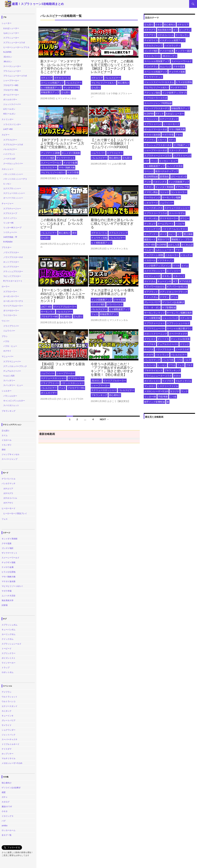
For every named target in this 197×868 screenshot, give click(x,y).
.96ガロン (8, 62)
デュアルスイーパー (168, 344)
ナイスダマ (7, 749)
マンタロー (150, 386)
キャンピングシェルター (14, 401)
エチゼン (149, 187)
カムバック (166, 66)
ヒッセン (162, 365)
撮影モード (150, 239)
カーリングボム (9, 634)
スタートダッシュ (178, 150)
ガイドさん (150, 281)
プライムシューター (12, 71)
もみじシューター (164, 250)
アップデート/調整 (50, 153)
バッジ (154, 161)
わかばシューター (175, 114)
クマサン (164, 297)
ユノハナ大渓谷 (175, 166)
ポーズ (163, 234)
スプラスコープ (10, 213)
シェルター (7, 391)
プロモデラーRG (76, 388)
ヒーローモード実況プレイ (15, 513)
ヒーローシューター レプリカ (16, 47)
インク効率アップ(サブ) (174, 93)
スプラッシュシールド (178, 323)
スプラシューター (11, 38)
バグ (146, 161)
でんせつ (149, 250)
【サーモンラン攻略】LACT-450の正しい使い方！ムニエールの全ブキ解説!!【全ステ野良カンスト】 (63, 295)
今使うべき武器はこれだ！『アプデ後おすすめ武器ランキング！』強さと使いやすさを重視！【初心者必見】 (112, 369)
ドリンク (185, 344)
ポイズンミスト (152, 381)
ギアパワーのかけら (155, 287)
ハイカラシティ (172, 46)
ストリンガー (8, 119)
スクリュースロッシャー (53, 378)
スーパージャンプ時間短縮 (158, 103)
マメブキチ (168, 381)
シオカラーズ (151, 203)
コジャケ (164, 192)
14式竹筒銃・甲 (10, 237)
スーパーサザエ (177, 213)
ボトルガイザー (49, 393)
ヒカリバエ (150, 365)
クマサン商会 (151, 192)
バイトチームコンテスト (175, 229)
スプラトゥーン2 (182, 156)
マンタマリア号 (71, 88)
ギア (175, 281)
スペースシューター (12, 66)
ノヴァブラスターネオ (13, 257)
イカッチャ (186, 255)
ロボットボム (8, 672)
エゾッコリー (174, 271)
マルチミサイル (183, 381)
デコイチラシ (151, 66)
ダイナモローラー (169, 218)
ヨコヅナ (175, 391)
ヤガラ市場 (73, 172)
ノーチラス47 (182, 349)
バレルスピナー (74, 83)
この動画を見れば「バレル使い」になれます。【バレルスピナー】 (62, 224)
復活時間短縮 (151, 177)
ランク (184, 391)
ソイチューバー (10, 232)
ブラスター (7, 247)
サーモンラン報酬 (171, 197)
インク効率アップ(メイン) (158, 266)
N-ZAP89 (149, 114)
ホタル (177, 376)
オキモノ (167, 276)
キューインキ (164, 281)
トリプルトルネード (10, 744)
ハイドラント (9, 154)
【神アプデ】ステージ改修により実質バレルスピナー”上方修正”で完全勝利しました (62, 144)
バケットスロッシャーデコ (15, 179)
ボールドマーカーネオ (156, 129)
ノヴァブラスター (164, 349)
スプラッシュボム (10, 625)
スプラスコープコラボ (156, 213)
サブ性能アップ (182, 145)
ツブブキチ (150, 344)
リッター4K (150, 397)
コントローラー (179, 192)
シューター (7, 23)
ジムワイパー (98, 153)
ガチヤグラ (150, 30)
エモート (162, 140)
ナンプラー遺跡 (183, 51)
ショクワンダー (9, 730)
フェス (95, 314)
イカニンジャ (151, 119)
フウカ (172, 365)
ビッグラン (185, 30)
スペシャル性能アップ (52, 83)
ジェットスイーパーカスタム (159, 82)
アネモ (179, 135)
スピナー (6, 135)
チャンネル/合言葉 (180, 339)
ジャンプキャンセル (10, 454)
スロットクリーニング (156, 334)
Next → (104, 419)
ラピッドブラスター (12, 276)
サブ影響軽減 (169, 308)
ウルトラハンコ (9, 701)
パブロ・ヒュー (10, 346)
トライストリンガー (12, 124)
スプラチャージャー (155, 323)
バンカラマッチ (152, 360)
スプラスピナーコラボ (13, 145)
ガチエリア (47, 78)
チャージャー (8, 204)
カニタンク (7, 711)
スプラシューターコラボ (14, 43)
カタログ (6, 802)
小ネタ (159, 25)
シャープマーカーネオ (156, 150)
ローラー (6, 287)
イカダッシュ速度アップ (172, 40)
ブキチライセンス (153, 370)
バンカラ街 (168, 360)
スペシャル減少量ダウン (179, 328)
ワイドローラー (10, 315)
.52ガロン (96, 381)
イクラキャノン (166, 260)
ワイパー (6, 321)
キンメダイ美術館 (71, 153)
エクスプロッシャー (155, 271)
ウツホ (176, 266)
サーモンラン (48, 312)
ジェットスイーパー (12, 104)
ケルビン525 (9, 376)
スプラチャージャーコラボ (158, 156)
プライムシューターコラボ (158, 376)
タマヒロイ (150, 339)
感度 (4, 792)
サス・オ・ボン (152, 308)
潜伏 (74, 233)
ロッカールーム (9, 830)
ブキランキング (99, 395)
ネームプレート (166, 224)
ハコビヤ (180, 224)
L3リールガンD (179, 177)
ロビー (172, 234)
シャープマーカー (66, 373)
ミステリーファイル (168, 386)
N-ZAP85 (162, 245)
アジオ (148, 182)
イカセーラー (172, 255)
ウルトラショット (10, 697)
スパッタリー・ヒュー (13, 385)
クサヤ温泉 (119, 300)
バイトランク (162, 355)
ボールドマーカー (11, 95)
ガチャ (172, 140)
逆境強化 (164, 177)
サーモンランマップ (155, 313)
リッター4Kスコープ (12, 228)
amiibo (5, 826)
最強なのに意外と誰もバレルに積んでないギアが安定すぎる (112, 224)
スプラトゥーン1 (153, 124)
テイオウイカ (151, 40)
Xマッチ (160, 114)
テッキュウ (150, 224)
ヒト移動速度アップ (51, 88)
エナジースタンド (169, 119)
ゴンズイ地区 (48, 158)
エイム (185, 266)
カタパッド (179, 276)
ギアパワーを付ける (177, 287)
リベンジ (149, 171)
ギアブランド (151, 292)
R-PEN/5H (8, 242)
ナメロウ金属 (70, 163)
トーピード (7, 649)
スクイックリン (10, 218)
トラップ (6, 668)
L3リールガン (9, 109)
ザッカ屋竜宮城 (152, 318)
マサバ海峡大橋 (67, 168)
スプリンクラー (9, 653)
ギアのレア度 (182, 187)
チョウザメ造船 (99, 238)
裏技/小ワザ (164, 239)
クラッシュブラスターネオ (158, 145)
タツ (175, 30)
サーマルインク (152, 197)
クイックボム (151, 297)
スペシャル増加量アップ (157, 61)
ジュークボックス (153, 208)
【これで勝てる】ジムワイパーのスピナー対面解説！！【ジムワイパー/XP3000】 (112, 144)
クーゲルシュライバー (13, 164)
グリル (174, 297)
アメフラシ (150, 140)
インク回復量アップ (102, 300)
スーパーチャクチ (178, 334)
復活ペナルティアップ (167, 171)
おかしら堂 (174, 245)
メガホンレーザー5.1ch (156, 391)
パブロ (179, 360)
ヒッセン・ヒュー (168, 161)
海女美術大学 (164, 30)
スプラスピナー (115, 153)
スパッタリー (9, 381)
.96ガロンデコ (169, 56)
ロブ (179, 234)
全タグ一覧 (7, 835)
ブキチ (189, 365)
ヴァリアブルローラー (65, 307)
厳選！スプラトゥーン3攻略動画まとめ (38, 4)
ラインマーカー (9, 663)
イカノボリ (7, 445)
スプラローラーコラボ (156, 98)
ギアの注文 (185, 281)
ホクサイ (7, 351)
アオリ (179, 250)
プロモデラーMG (50, 317)
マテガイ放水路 (152, 135)
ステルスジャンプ (118, 233)
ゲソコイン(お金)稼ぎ (173, 302)
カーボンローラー (11, 296)
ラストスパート (152, 56)
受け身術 (188, 234)
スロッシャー (8, 169)
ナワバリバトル (115, 304)
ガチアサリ (150, 35)
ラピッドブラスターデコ (157, 108)
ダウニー (185, 218)
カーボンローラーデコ (13, 301)
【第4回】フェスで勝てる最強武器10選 (63, 366)
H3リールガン (9, 114)
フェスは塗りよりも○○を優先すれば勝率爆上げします (112, 292)
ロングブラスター (11, 267)
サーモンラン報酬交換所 (179, 313)
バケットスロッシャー (73, 383)
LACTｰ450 (46, 307)
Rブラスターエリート (13, 281)
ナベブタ (149, 349)
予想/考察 (163, 397)
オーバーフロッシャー (13, 198)
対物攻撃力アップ (50, 92)
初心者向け (123, 83)
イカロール (150, 260)
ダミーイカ (163, 339)
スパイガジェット (11, 405)
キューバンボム (9, 630)
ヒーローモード (171, 124)
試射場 (5, 605)
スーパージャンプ (10, 459)
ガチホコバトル (62, 78)
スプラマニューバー (155, 328)
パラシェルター (10, 396)
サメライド (7, 725)
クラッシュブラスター (13, 271)
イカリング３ (160, 182)
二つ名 (173, 397)
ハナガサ (149, 355)
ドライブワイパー (50, 383)
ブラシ (5, 336)
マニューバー (8, 356)
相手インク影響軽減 (155, 402)
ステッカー (186, 318)
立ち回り (66, 92)
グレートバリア (152, 302)
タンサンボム (151, 218)
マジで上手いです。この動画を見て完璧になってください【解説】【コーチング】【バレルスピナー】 (112, 67)
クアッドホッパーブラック (174, 292)
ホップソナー (151, 234)
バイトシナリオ (152, 229)
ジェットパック (170, 318)
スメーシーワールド (51, 163)
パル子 (187, 360)
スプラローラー (76, 378)
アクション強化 (152, 93)
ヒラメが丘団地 (184, 82)
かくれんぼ (187, 245)
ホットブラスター (11, 262)
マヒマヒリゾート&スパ (103, 83)
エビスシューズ (152, 276)
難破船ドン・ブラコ (182, 239)
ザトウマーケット (66, 158)
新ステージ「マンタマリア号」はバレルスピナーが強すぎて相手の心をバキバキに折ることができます (62, 67)
